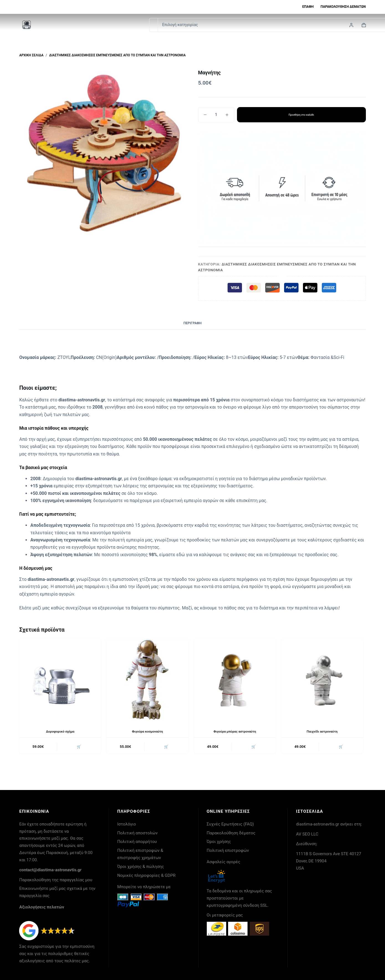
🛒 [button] (79, 747)
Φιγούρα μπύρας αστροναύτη (235, 731)
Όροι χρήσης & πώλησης (141, 867)
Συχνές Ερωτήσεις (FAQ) (230, 824)
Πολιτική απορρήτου (137, 842)
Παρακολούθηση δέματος (231, 833)
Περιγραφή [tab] (192, 323)
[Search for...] (153, 25)
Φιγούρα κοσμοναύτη (147, 731)
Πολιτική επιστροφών (228, 850)
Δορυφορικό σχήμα (60, 731)
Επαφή (308, 7)
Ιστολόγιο (127, 824)
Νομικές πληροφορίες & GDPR (146, 875)
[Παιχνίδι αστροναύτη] (322, 679)
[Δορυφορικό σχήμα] (60, 679)
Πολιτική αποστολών (137, 833)
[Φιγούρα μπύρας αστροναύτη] (235, 679)
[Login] (351, 25)
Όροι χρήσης (219, 842)
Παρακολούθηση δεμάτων (343, 7)
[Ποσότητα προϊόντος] (216, 115)
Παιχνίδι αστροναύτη (322, 731)
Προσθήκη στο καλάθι (301, 115)
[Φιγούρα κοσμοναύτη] (147, 679)
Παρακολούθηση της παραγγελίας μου (56, 880)
